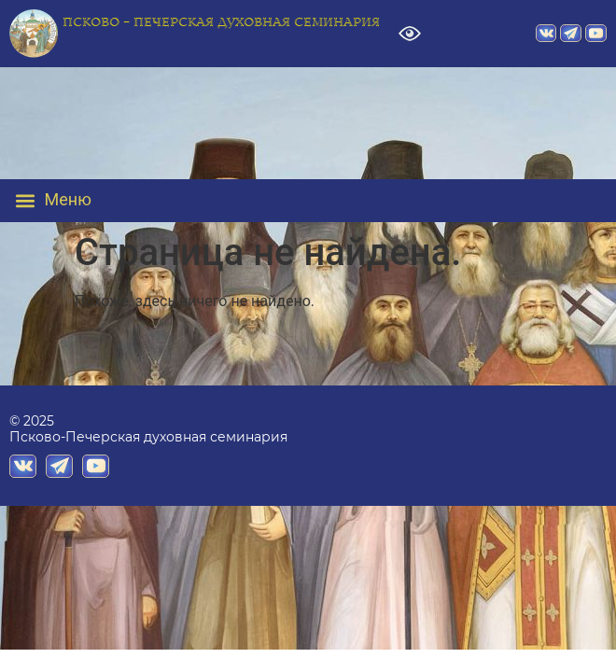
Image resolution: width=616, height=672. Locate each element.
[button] (67, 201)
